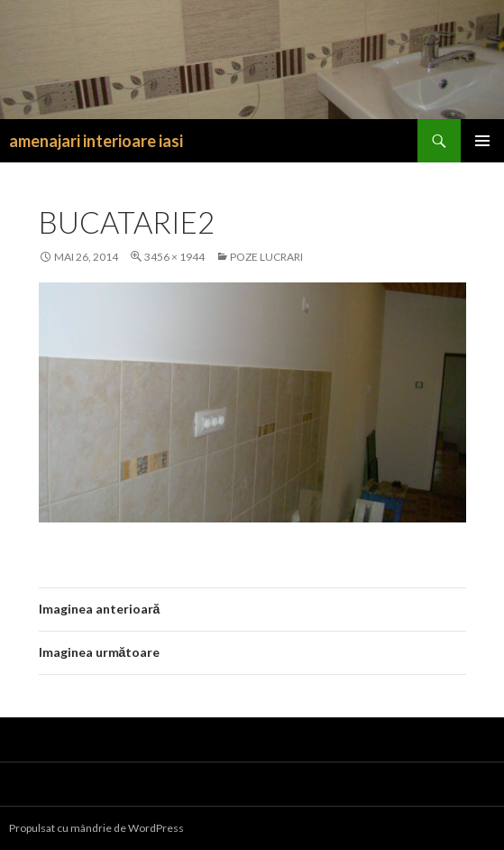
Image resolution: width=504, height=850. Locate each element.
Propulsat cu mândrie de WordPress (96, 828)
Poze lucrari (266, 257)
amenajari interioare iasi (96, 141)
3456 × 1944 (174, 257)
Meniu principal (482, 141)
